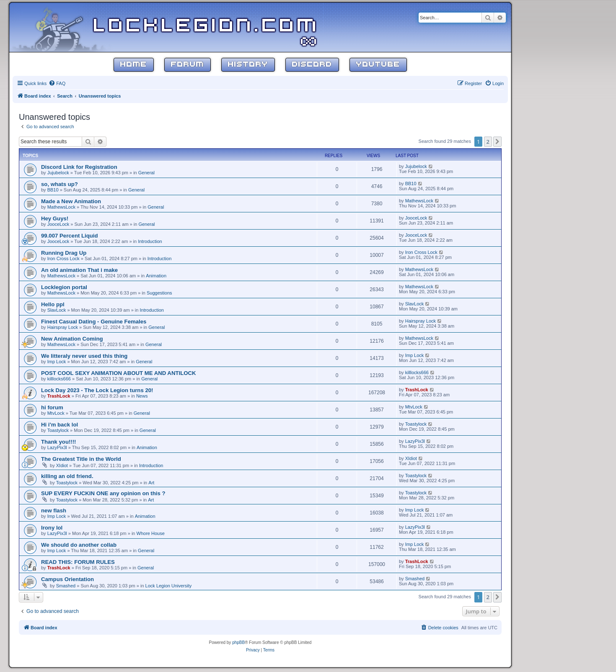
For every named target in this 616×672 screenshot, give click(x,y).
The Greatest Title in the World (81, 459)
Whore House (151, 533)
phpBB (238, 642)
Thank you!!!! (59, 442)
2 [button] (488, 142)
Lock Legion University (169, 586)
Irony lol (52, 528)
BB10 (53, 190)
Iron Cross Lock (63, 258)
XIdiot (62, 465)
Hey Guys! (55, 218)
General (146, 173)
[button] (497, 142)
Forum (188, 65)
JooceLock (58, 224)
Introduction (150, 241)
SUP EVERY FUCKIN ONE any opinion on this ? (103, 493)
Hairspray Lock (63, 327)
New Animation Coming (72, 339)
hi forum (52, 407)
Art (151, 483)
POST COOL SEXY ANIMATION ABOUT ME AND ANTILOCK (119, 373)
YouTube (378, 65)
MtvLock (56, 413)
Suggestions (159, 293)
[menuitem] (57, 83)
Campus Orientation (67, 579)
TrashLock (59, 396)
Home (134, 65)
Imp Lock (57, 362)
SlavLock (57, 310)
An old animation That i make (79, 270)
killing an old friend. (67, 476)
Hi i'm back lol (60, 425)
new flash (54, 510)
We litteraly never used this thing (84, 356)
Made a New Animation (71, 201)
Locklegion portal (64, 287)
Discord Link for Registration (79, 167)
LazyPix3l (57, 447)
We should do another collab (79, 545)
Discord (312, 65)
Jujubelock (58, 173)
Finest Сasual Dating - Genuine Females (94, 322)
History (248, 65)
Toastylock (58, 430)
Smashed (66, 586)
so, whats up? (60, 184)
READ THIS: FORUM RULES (78, 562)
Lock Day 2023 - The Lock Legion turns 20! (97, 390)
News (142, 396)
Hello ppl (53, 304)
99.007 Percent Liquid (70, 236)
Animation (156, 276)
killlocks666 (59, 379)
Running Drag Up (64, 253)
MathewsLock (61, 207)
